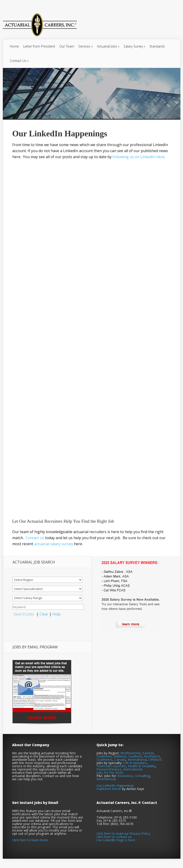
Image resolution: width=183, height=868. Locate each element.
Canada (120, 760)
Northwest (152, 756)
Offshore (155, 760)
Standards (157, 46)
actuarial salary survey (54, 544)
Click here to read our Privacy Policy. (124, 834)
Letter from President (39, 46)
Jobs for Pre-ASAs (110, 773)
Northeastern (130, 753)
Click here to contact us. (114, 837)
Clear (44, 614)
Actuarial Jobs (108, 46)
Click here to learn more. (30, 840)
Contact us (35, 538)
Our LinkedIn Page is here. (116, 840)
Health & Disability (142, 766)
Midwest (120, 756)
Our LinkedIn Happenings (115, 786)
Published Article (109, 789)
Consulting (142, 776)
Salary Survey (134, 46)
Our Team (67, 46)
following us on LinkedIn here (138, 157)
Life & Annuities (135, 763)
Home (14, 46)
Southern (135, 756)
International (137, 760)
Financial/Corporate (111, 766)
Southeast (104, 756)
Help (56, 614)
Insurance (125, 776)
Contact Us (19, 61)
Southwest (104, 760)
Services (86, 46)
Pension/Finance (109, 769)
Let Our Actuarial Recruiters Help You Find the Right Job (63, 521)
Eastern (148, 753)
